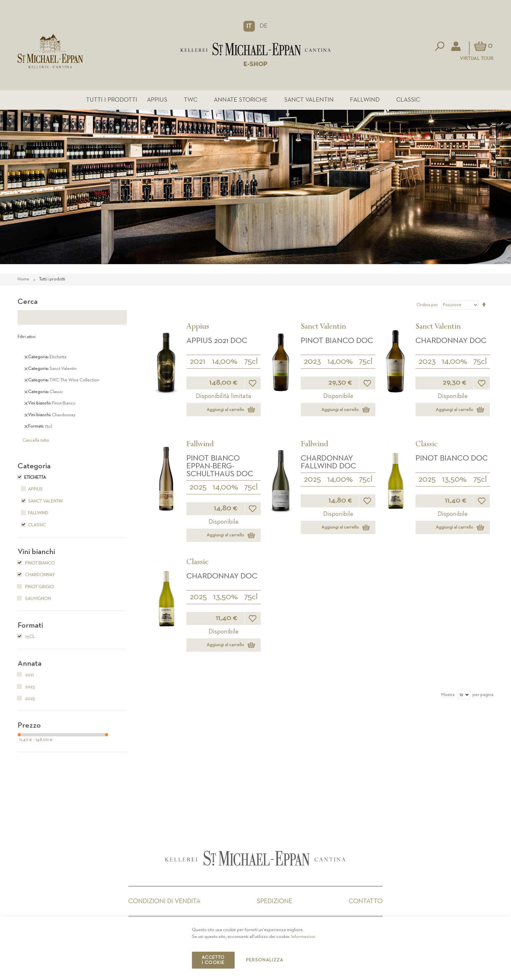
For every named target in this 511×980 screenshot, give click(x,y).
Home (24, 279)
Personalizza (265, 960)
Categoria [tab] (34, 466)
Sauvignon (34, 599)
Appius (157, 100)
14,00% (225, 362)
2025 (198, 487)
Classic (408, 100)
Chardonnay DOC (451, 341)
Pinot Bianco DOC (337, 341)
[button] (249, 26)
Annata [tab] (29, 663)
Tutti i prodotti (112, 100)
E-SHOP (255, 64)
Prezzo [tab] (29, 725)
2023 (312, 362)
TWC (191, 100)
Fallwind (365, 100)
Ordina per (427, 305)
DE (264, 26)
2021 (197, 362)
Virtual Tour (477, 58)
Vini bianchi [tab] (36, 552)
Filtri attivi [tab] (27, 337)
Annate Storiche (241, 100)
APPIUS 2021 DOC (217, 341)
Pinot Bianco (36, 563)
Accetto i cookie (213, 960)
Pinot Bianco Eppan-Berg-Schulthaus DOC (220, 466)
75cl (251, 362)
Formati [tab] (30, 625)
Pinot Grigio (36, 587)
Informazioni (303, 937)
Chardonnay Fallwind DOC (328, 462)
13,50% (454, 479)
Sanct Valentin (309, 100)
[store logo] (256, 49)
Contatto (366, 901)
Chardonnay (36, 575)
